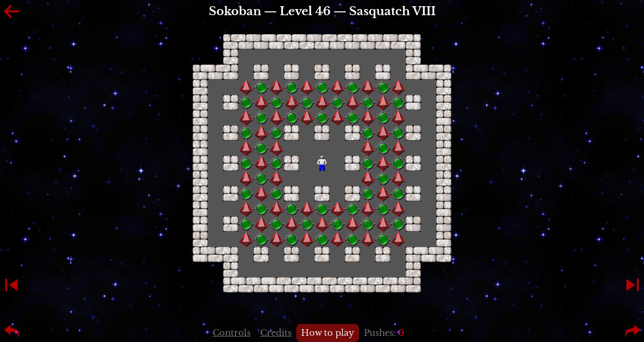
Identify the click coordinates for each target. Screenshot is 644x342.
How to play (328, 333)
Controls (232, 333)
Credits (276, 333)
